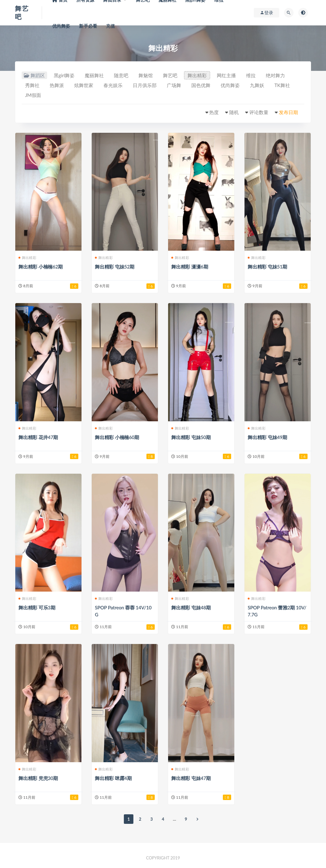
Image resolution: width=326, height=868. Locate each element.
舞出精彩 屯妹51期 (267, 267)
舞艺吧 (170, 75)
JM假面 (33, 95)
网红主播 (226, 75)
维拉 (251, 75)
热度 (214, 112)
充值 (110, 26)
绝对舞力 (275, 75)
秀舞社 (32, 85)
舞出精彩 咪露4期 (113, 778)
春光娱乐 (113, 85)
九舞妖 (257, 85)
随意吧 (121, 75)
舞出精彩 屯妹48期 (191, 607)
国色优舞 (201, 85)
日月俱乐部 (145, 85)
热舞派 (57, 85)
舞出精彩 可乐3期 (37, 607)
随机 (234, 112)
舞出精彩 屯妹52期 (115, 267)
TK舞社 (282, 85)
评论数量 (259, 112)
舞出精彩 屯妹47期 (191, 778)
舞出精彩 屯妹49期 (267, 437)
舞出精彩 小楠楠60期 (117, 437)
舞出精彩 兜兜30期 (38, 778)
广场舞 (174, 85)
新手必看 (88, 26)
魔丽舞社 (94, 75)
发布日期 (288, 112)
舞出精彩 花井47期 (38, 437)
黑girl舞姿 (64, 75)
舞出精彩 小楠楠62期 (41, 267)
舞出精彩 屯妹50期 (191, 437)
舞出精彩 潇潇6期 (190, 267)
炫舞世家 (84, 85)
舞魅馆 (146, 75)
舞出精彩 (197, 75)
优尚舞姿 (61, 26)
